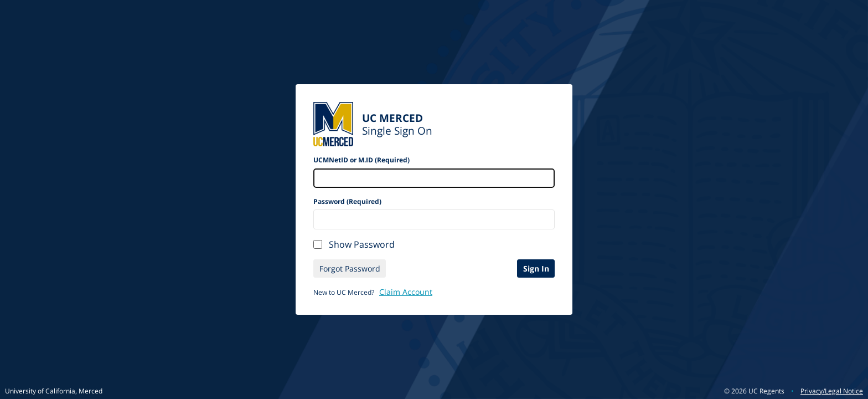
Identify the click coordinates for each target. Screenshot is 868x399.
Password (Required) (347, 201)
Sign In (536, 268)
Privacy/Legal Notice (832, 391)
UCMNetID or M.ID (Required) (361, 160)
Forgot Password (350, 268)
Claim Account (406, 292)
